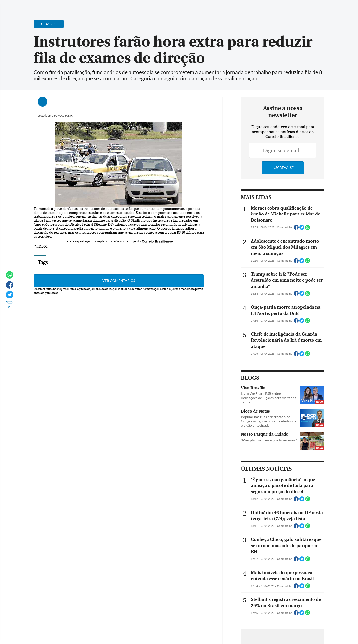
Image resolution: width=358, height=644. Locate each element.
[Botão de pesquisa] (43, 6)
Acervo (138, 7)
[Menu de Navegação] (28, 6)
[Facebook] (307, 8)
